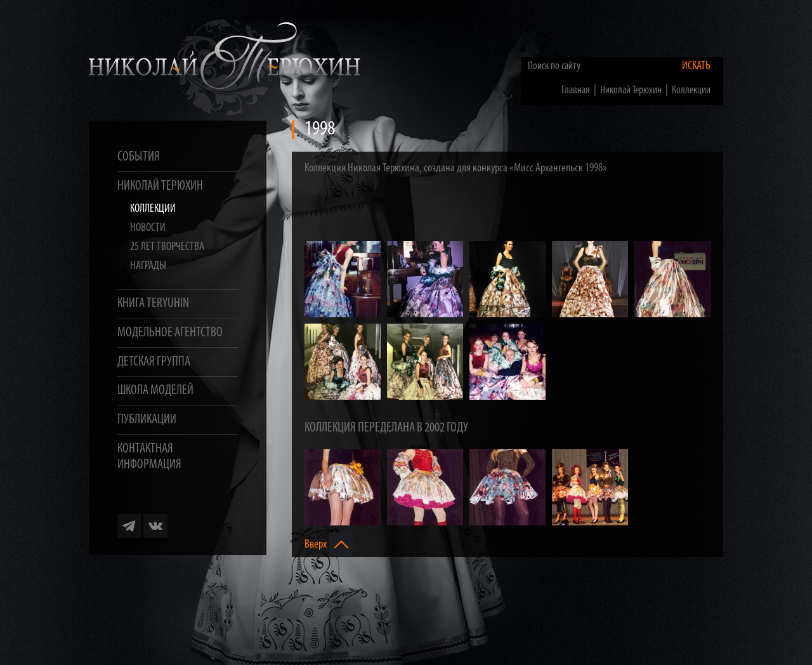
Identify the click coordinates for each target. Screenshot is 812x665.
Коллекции (153, 209)
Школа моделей (155, 391)
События (139, 157)
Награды (148, 266)
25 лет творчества (167, 247)
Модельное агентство (170, 333)
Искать (696, 66)
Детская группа (154, 362)
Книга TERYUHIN (153, 304)
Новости (148, 228)
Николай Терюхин (160, 186)
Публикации (147, 420)
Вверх (329, 544)
